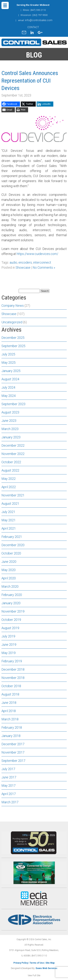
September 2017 (13, 761)
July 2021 (8, 512)
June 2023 (9, 421)
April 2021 (9, 528)
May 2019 (9, 653)
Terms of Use (37, 963)
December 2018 (13, 669)
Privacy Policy (21, 963)
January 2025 (11, 371)
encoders (25, 262)
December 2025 (13, 338)
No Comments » (44, 267)
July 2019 (8, 636)
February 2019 (12, 661)
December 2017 (13, 744)
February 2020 (12, 595)
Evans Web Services (47, 968)
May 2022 (9, 479)
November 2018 (13, 678)
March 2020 (10, 586)
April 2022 (9, 487)
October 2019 (11, 620)
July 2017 (8, 769)
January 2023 (11, 437)
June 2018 (9, 703)
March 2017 (10, 802)
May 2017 (9, 786)
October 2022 (11, 462)
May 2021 (9, 520)
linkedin (32, 32)
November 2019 (13, 611)
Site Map (50, 963)
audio (13, 262)
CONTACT (33, 27)
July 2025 (8, 354)
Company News (13, 306)
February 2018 (12, 727)
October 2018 (11, 686)
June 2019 (9, 645)
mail (24, 32)
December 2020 (13, 545)
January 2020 (11, 603)
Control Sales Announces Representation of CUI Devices (30, 81)
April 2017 (9, 794)
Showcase (23, 267)
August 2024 (10, 379)
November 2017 (13, 752)
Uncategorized (12, 322)
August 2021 (10, 504)
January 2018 (11, 736)
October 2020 (11, 553)
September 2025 (13, 346)
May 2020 (9, 570)
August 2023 (10, 412)
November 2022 (13, 454)
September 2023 (13, 404)
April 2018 (9, 711)
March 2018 (10, 719)
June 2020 (9, 562)
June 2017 (9, 777)
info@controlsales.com (39, 20)
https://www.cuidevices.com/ (37, 254)
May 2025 (9, 363)
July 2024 (8, 387)
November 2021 (13, 495)
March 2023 (10, 429)
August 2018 (10, 694)
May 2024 (9, 396)
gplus (40, 32)
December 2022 (13, 445)
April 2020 (9, 578)
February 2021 (12, 537)
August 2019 (10, 628)
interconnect (42, 262)
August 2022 (10, 470)
